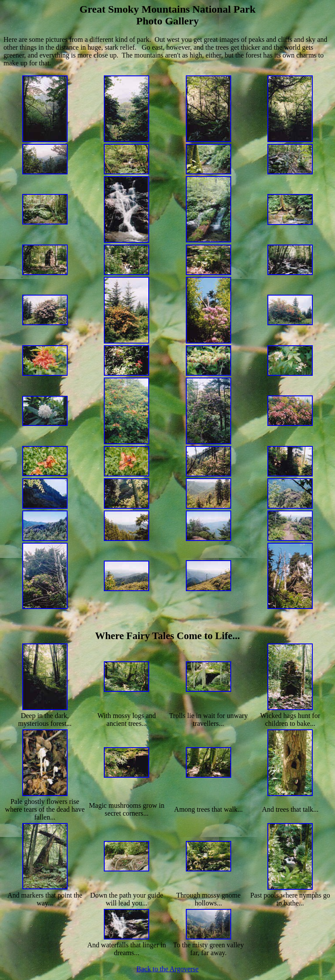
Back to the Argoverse (167, 969)
